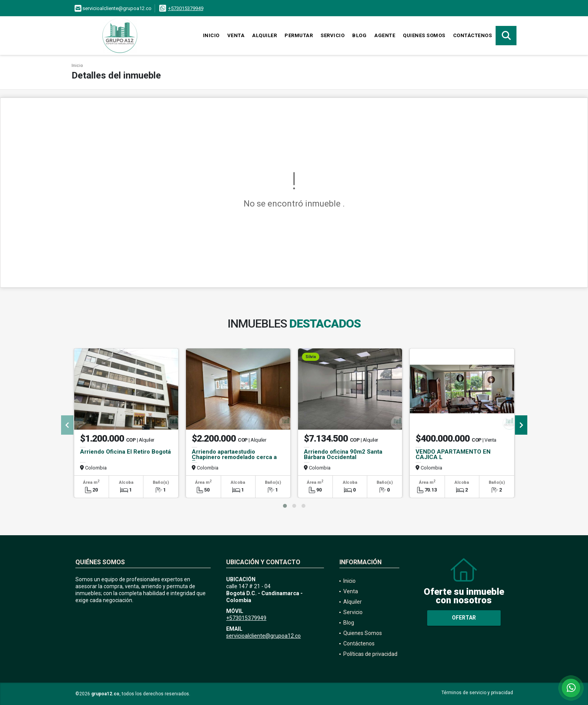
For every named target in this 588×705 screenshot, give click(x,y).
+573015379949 (186, 8)
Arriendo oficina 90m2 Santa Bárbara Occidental (343, 454)
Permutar (299, 35)
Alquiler (264, 35)
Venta (236, 35)
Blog (359, 35)
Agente (385, 35)
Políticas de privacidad (370, 654)
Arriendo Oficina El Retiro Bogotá (125, 452)
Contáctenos (473, 35)
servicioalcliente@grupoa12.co (263, 636)
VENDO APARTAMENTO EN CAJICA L (453, 454)
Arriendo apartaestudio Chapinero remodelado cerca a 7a (234, 457)
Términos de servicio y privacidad (477, 693)
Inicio (211, 35)
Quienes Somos (424, 35)
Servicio (332, 35)
